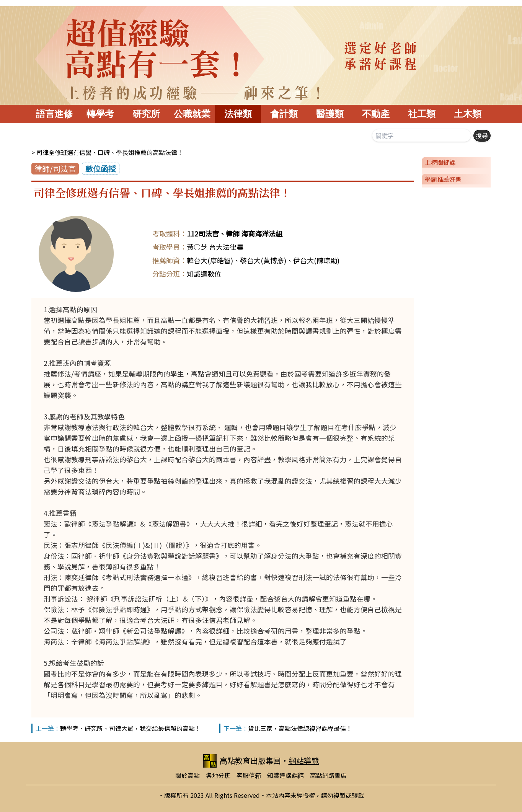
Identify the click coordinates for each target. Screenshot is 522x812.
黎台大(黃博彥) (263, 260)
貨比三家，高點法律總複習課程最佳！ (300, 728)
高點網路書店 (328, 775)
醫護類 (330, 114)
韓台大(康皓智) (210, 260)
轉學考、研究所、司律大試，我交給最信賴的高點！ (130, 728)
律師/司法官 (55, 169)
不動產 (376, 114)
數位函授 (101, 169)
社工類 (422, 114)
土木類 (468, 114)
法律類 (238, 114)
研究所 (146, 114)
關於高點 (188, 775)
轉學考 (100, 114)
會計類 (284, 114)
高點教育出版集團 (242, 761)
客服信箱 (249, 775)
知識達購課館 (285, 775)
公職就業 (192, 114)
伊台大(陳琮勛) (316, 260)
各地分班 (218, 775)
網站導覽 (304, 761)
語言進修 (54, 114)
